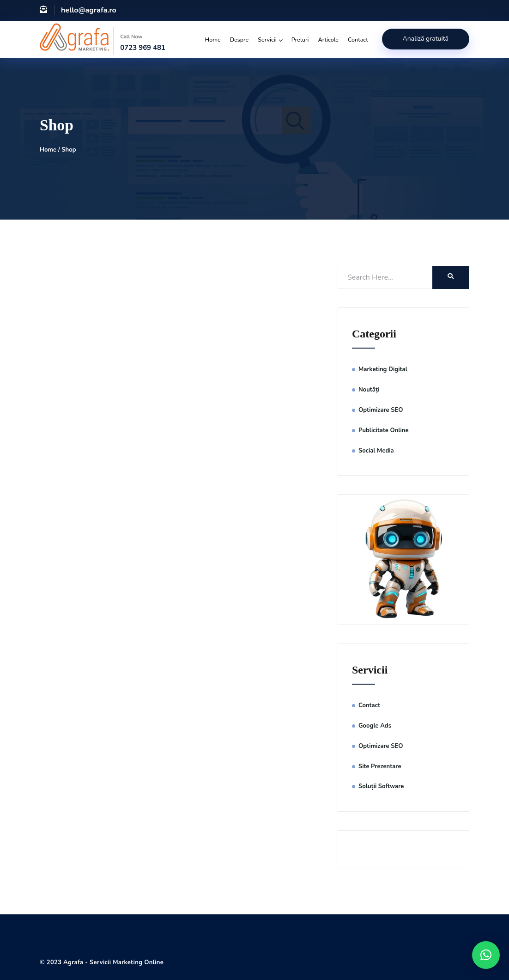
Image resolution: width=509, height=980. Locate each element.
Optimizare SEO (381, 410)
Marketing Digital (383, 369)
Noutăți (369, 390)
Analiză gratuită (426, 39)
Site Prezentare (380, 766)
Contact (358, 40)
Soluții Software (382, 786)
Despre (239, 40)
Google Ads (375, 726)
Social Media (376, 451)
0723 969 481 (143, 48)
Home (213, 40)
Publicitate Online (384, 430)
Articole (329, 40)
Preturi (300, 40)
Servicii (270, 40)
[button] (486, 955)
